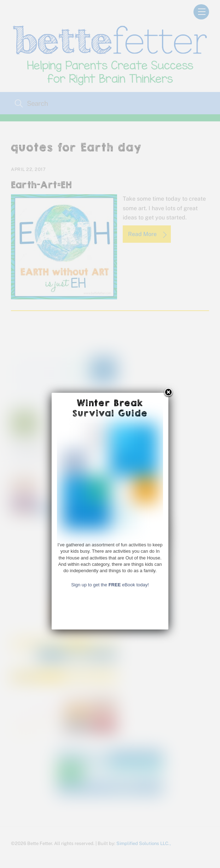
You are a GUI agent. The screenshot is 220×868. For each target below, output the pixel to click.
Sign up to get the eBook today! (110, 808)
